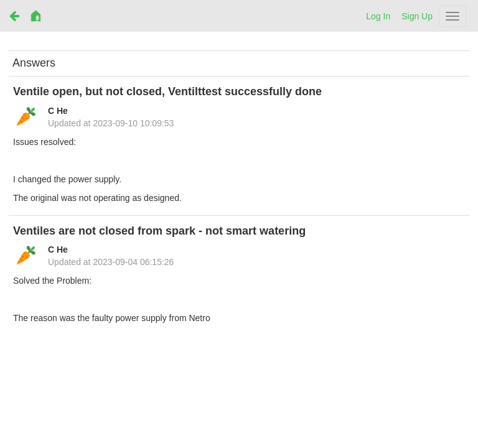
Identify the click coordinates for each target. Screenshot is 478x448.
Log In (378, 16)
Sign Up (417, 16)
